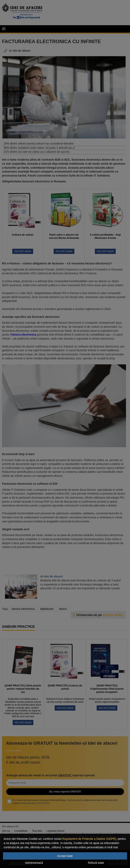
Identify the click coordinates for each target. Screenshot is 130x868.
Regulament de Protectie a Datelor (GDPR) (89, 839)
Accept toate (65, 856)
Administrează (34, 863)
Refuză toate (96, 863)
